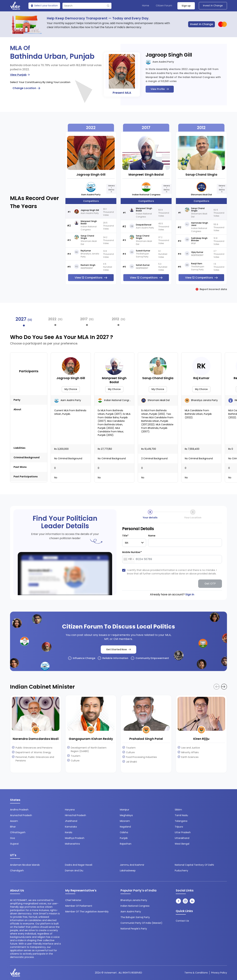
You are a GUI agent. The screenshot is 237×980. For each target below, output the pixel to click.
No (56, 478)
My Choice (71, 389)
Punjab (124, 838)
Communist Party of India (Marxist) (141, 923)
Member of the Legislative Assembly (87, 912)
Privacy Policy (219, 973)
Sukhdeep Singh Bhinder (199, 239)
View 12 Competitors (91, 278)
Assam (14, 821)
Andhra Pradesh (19, 810)
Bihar (13, 827)
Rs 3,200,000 (61, 449)
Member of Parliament (79, 906)
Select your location (44, 6)
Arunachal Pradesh (21, 815)
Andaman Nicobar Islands (25, 865)
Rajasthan (126, 844)
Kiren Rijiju (201, 739)
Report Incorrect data (211, 289)
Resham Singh (88, 265)
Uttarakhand (182, 838)
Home (146, 6)
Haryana (70, 810)
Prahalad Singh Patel (146, 739)
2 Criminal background (154, 458)
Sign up (186, 6)
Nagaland (125, 827)
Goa (12, 838)
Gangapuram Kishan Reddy (91, 739)
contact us (182, 921)
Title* (125, 536)
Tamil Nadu (181, 815)
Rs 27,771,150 (105, 449)
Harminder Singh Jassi (200, 224)
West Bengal (182, 844)
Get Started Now (118, 649)
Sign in (190, 594)
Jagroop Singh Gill (169, 55)
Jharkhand (71, 821)
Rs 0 (231, 449)
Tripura (179, 827)
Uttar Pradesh (183, 832)
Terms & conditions (196, 973)
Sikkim (178, 810)
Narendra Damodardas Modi (36, 739)
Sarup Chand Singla (87, 237)
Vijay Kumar (197, 252)
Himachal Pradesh (75, 815)
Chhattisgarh (18, 832)
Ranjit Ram (197, 264)
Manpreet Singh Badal (89, 222)
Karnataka (71, 827)
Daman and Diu (74, 871)
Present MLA (122, 93)
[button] (224, 687)
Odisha (124, 832)
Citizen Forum (164, 6)
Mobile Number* (132, 552)
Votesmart (110, 973)
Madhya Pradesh (75, 838)
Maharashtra (72, 844)
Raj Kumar (86, 251)
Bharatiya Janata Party (201, 400)
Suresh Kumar (143, 251)
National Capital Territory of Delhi (194, 865)
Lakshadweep (128, 871)
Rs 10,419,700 (149, 449)
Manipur (125, 810)
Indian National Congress (146, 195)
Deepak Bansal (144, 225)
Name (152, 536)
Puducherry (181, 871)
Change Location (26, 88)
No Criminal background (68, 458)
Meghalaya (126, 815)
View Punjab (20, 75)
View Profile (160, 89)
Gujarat (14, 844)
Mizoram (125, 821)
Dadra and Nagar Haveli (79, 865)
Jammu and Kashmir (132, 865)
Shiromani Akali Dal (201, 195)
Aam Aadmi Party (160, 62)
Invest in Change (213, 6)
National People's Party (134, 929)
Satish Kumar (143, 265)
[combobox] (129, 559)
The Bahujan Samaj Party (135, 917)
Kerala (69, 832)
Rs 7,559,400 (192, 449)
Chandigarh (17, 871)
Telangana (181, 821)
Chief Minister (73, 900)
